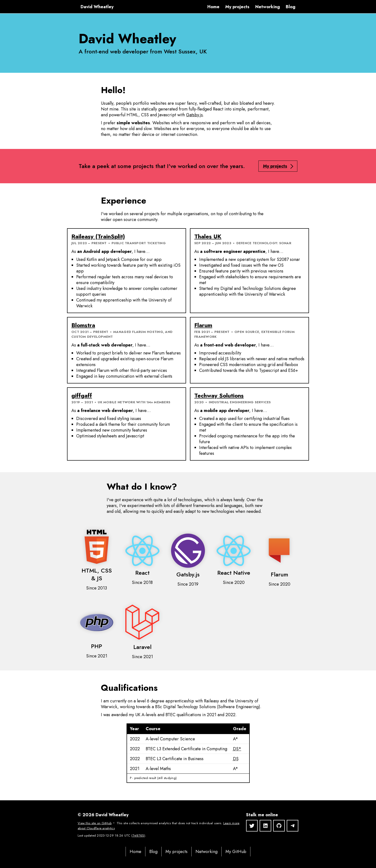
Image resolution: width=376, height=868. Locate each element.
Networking (268, 7)
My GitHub (236, 852)
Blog (291, 7)
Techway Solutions (219, 395)
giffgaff (82, 395)
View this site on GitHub (95, 823)
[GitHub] (279, 826)
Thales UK (208, 236)
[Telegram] (293, 826)
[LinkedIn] (265, 826)
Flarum (203, 325)
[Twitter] (252, 826)
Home (213, 7)
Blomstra (83, 325)
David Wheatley (97, 7)
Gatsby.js (194, 115)
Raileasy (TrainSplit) (98, 236)
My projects (237, 7)
